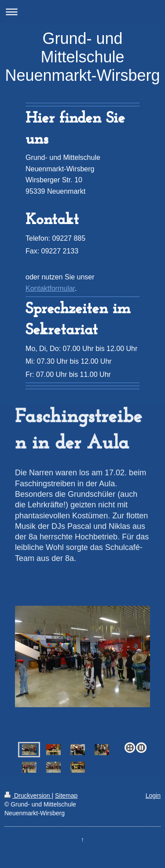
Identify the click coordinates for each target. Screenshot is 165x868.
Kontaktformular (50, 288)
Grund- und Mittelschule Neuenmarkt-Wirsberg (82, 57)
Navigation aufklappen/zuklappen (82, 12)
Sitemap (66, 796)
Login (153, 796)
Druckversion (28, 796)
